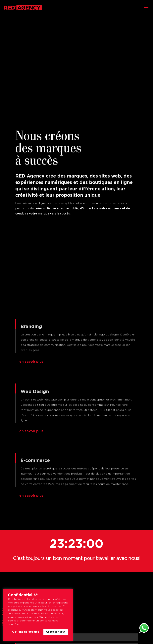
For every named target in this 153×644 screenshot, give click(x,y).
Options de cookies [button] (26, 632)
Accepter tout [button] (56, 632)
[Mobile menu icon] (146, 8)
